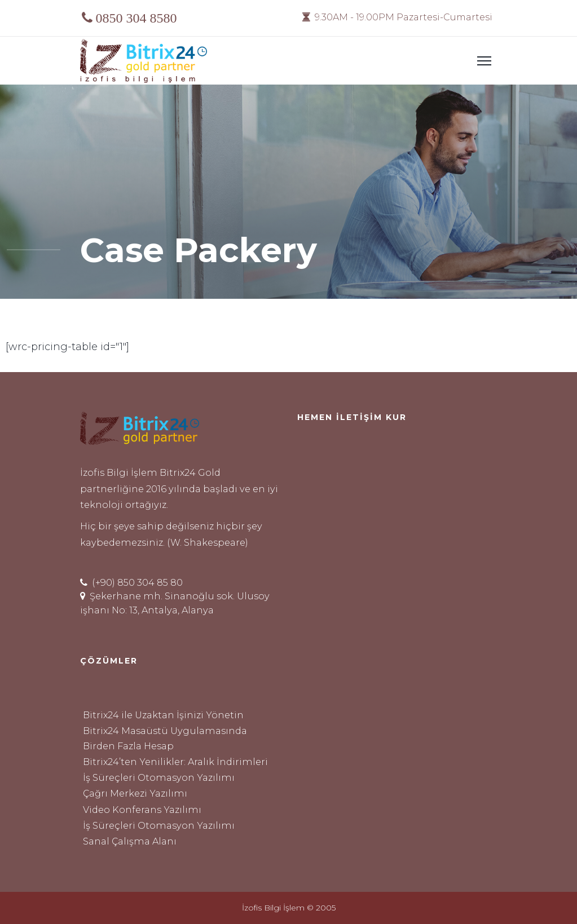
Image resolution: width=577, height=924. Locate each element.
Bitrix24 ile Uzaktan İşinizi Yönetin (163, 715)
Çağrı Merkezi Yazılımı (135, 793)
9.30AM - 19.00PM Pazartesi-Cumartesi (397, 17)
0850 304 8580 (136, 17)
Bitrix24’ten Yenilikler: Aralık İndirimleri (175, 762)
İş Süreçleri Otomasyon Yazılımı (159, 777)
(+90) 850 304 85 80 (131, 582)
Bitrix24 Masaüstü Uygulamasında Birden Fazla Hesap (165, 738)
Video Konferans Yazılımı (142, 810)
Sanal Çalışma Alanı (130, 841)
